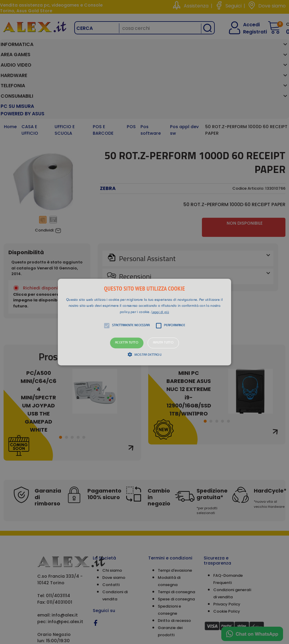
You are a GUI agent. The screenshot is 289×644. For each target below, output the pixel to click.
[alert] (144, 322)
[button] (144, 322)
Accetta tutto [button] (127, 343)
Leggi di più (160, 312)
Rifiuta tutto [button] (163, 343)
